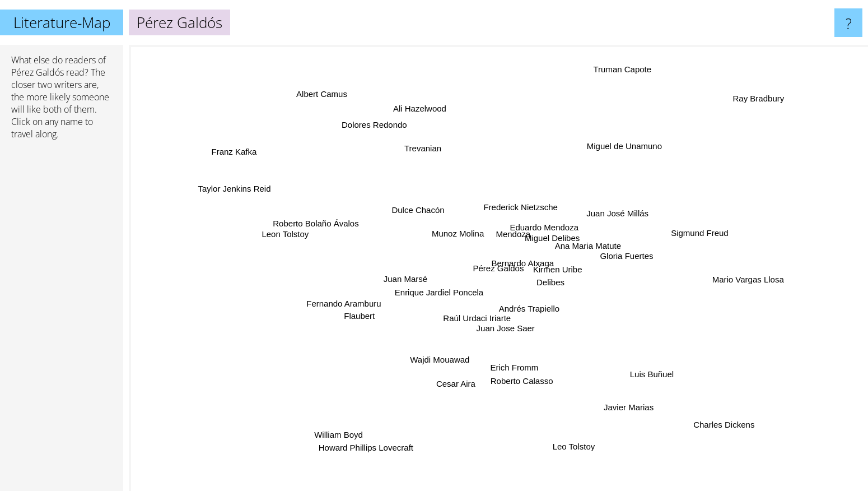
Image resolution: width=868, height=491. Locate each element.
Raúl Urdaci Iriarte (473, 329)
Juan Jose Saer (508, 322)
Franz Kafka (205, 142)
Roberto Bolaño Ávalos (317, 225)
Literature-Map (62, 22)
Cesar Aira (458, 376)
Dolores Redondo (374, 133)
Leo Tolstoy (575, 443)
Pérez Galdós (38, 72)
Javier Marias (640, 414)
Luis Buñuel (658, 377)
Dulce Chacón (418, 209)
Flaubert (375, 311)
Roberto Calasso (522, 382)
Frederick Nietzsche (517, 208)
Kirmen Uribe (564, 269)
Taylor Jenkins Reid (258, 198)
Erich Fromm (513, 363)
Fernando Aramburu (345, 301)
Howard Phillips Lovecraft (369, 454)
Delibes (543, 294)
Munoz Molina (461, 233)
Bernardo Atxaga (520, 257)
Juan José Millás (617, 212)
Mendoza (506, 231)
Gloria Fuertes (621, 258)
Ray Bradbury (764, 93)
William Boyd (347, 423)
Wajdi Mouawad (441, 356)
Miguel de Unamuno (617, 147)
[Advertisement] (62, 320)
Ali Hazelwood (431, 125)
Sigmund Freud (690, 237)
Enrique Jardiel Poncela (427, 292)
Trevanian (421, 152)
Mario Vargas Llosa (758, 284)
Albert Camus (312, 79)
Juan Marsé (393, 275)
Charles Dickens (728, 433)
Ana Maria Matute (578, 244)
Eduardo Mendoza (549, 220)
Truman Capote (621, 73)
